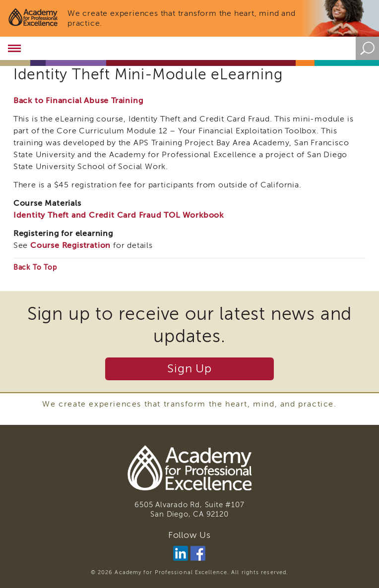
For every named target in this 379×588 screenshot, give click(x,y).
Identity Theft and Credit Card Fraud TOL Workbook (119, 215)
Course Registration (70, 245)
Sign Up (189, 369)
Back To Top (35, 267)
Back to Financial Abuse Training (78, 101)
